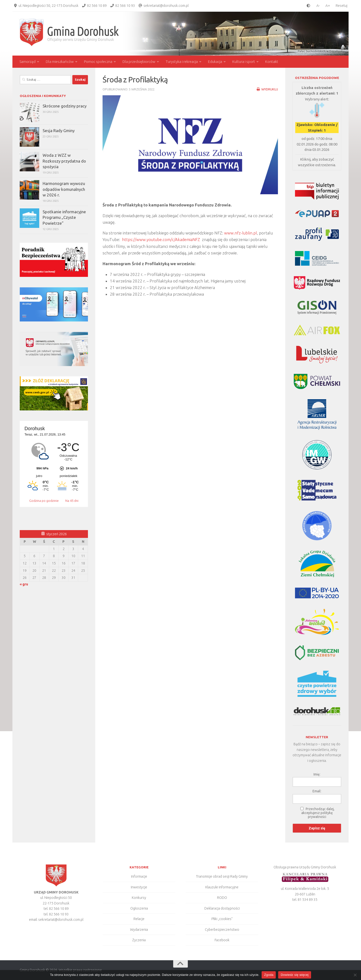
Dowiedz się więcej (294, 975)
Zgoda (269, 975)
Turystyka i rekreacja (182, 62)
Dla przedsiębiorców (139, 62)
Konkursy (139, 898)
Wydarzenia (139, 930)
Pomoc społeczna (98, 62)
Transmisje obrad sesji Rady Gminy (222, 876)
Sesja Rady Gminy (59, 131)
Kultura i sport (244, 62)
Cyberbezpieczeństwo (222, 930)
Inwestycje (139, 887)
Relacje (139, 919)
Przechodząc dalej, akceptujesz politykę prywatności (318, 813)
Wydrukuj (267, 89)
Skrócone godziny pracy (65, 106)
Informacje (139, 876)
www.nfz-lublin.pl (241, 233)
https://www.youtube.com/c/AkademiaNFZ (161, 239)
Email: (317, 791)
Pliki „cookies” (222, 919)
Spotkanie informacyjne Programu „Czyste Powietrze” (64, 217)
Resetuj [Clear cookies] (342, 6)
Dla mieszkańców (60, 62)
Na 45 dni (72, 501)
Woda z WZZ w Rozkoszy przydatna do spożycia (64, 161)
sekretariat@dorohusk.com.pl (166, 6)
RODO (222, 898)
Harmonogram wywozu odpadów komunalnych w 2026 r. (64, 189)
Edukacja (215, 62)
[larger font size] (329, 5)
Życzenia (139, 940)
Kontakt (272, 62)
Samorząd (28, 62)
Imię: (317, 774)
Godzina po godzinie (44, 501)
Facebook (222, 940)
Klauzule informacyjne (222, 887)
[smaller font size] (317, 5)
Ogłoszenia (139, 908)
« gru (24, 584)
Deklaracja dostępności (222, 908)
